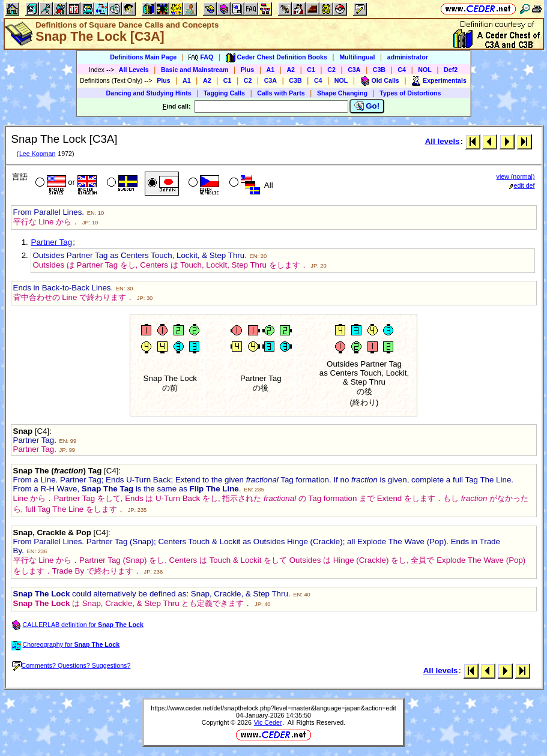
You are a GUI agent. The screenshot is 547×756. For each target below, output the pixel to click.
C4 (402, 70)
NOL (425, 70)
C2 (331, 70)
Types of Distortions (410, 93)
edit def (522, 185)
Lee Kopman (37, 154)
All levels (443, 141)
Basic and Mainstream (195, 70)
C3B (379, 70)
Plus (248, 70)
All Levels (134, 70)
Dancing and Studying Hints (149, 93)
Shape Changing (342, 93)
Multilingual (357, 57)
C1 (311, 70)
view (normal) (516, 176)
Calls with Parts (281, 93)
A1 (271, 70)
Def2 (451, 70)
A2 (291, 70)
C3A (354, 70)
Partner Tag (52, 242)
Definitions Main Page (143, 57)
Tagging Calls (224, 93)
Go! (367, 106)
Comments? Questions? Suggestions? (71, 665)
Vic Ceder (268, 722)
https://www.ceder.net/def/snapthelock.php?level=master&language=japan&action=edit (273, 708)
